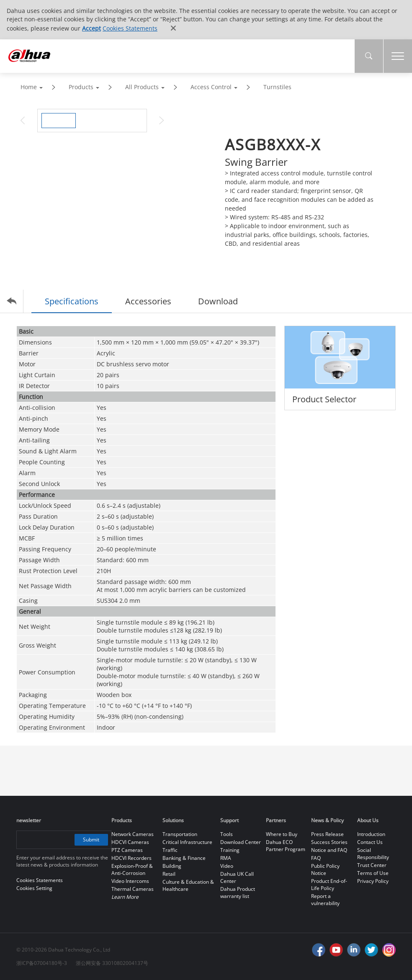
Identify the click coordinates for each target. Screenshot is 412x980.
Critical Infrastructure (187, 842)
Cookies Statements (130, 28)
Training (230, 850)
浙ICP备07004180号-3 (42, 963)
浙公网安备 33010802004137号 (112, 963)
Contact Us (370, 842)
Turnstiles (277, 87)
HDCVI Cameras (130, 842)
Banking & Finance (184, 858)
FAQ (316, 858)
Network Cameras (133, 834)
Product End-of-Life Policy (329, 885)
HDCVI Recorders (131, 858)
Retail (169, 874)
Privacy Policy (373, 881)
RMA (226, 858)
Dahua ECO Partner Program (286, 846)
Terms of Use (373, 873)
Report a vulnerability (325, 900)
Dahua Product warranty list (238, 893)
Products (81, 87)
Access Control (211, 87)
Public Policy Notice (325, 869)
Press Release (327, 834)
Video (227, 866)
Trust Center (372, 865)
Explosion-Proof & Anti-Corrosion (132, 869)
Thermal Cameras (133, 889)
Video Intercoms (130, 881)
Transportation (180, 834)
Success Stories (329, 842)
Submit (91, 840)
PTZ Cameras (127, 850)
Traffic (170, 850)
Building (172, 866)
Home (29, 87)
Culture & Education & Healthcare (188, 885)
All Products (142, 87)
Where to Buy (282, 834)
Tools (227, 834)
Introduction (371, 834)
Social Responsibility (373, 854)
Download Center (241, 842)
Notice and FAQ (329, 850)
